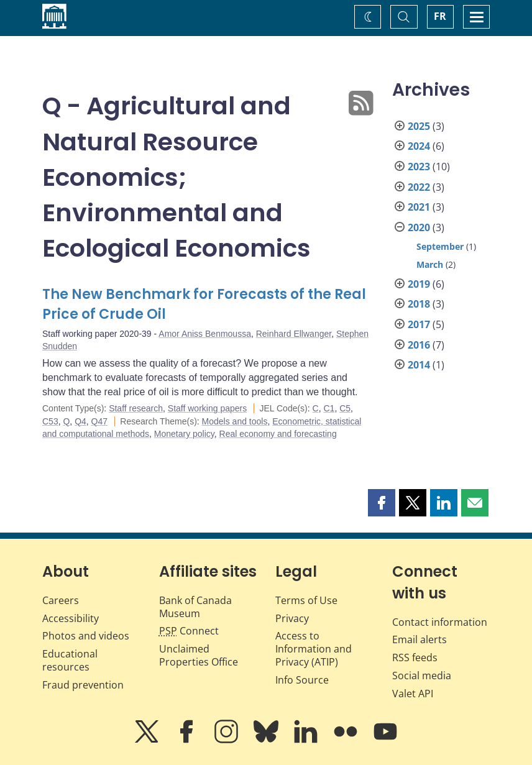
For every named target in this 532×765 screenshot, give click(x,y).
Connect (189, 631)
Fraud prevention (83, 685)
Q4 (80, 421)
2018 (419, 304)
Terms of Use (306, 600)
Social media (422, 676)
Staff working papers (207, 408)
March (430, 264)
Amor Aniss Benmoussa (205, 334)
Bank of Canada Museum (195, 607)
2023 (419, 167)
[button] (382, 503)
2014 (419, 365)
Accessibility (71, 618)
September (440, 246)
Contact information (440, 622)
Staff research (136, 408)
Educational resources (70, 660)
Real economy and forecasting (278, 434)
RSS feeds (415, 657)
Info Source (302, 680)
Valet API (413, 694)
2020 (419, 227)
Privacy (292, 618)
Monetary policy (184, 434)
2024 (419, 146)
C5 (345, 408)
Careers (61, 600)
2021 (419, 207)
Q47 (99, 421)
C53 (50, 421)
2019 (419, 284)
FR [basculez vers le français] (440, 16)
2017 (419, 324)
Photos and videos (86, 636)
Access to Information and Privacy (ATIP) (314, 649)
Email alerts (420, 639)
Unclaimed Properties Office (199, 655)
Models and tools (235, 421)
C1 (329, 408)
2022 (419, 187)
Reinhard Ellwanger (294, 334)
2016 (419, 345)
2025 (419, 126)
